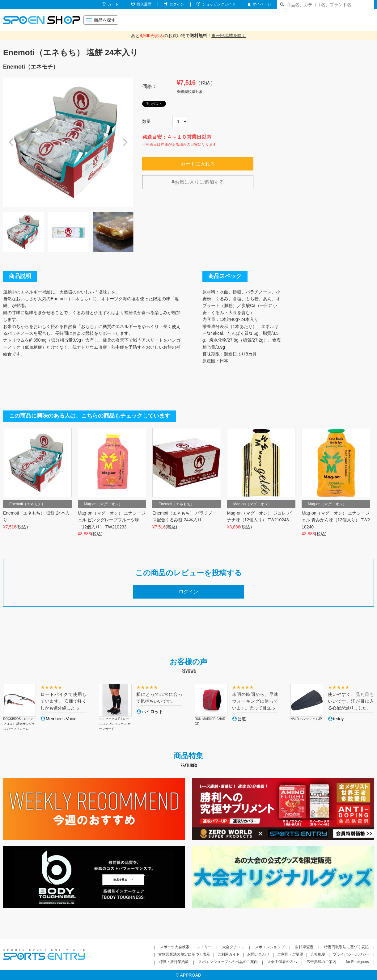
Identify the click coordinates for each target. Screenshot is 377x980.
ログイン (177, 4)
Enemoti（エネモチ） (31, 67)
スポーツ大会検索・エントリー (186, 947)
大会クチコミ (233, 947)
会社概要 (318, 954)
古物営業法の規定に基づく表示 (184, 954)
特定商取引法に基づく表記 (346, 947)
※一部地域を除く (229, 36)
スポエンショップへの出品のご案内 (228, 962)
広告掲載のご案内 (321, 962)
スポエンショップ (270, 947)
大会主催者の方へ (282, 962)
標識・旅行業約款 (174, 962)
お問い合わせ (258, 954)
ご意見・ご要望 (290, 954)
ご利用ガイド (229, 954)
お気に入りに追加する (198, 182)
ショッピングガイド (219, 4)
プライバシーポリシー (351, 954)
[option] (68, 142)
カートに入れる (198, 164)
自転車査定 (304, 947)
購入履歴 (144, 4)
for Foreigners (357, 962)
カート (113, 4)
